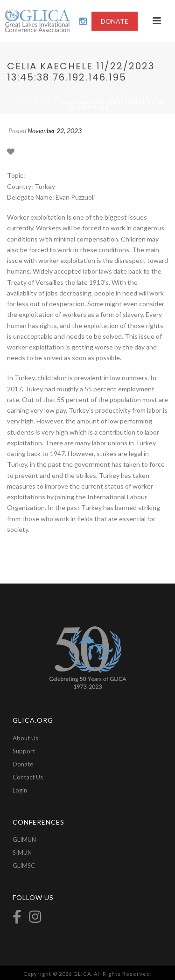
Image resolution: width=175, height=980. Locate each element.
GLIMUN (24, 839)
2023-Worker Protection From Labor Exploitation (84, 99)
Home (26, 97)
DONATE (115, 21)
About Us (25, 738)
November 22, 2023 (55, 131)
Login (20, 790)
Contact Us (28, 777)
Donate (23, 764)
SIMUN (22, 852)
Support (24, 751)
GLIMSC (24, 866)
